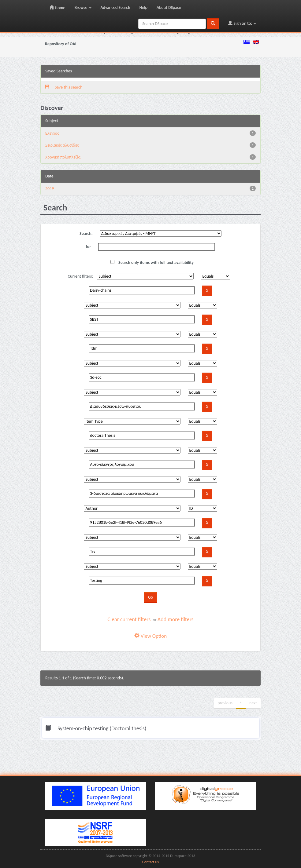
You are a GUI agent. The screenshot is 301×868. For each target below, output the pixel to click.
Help (143, 7)
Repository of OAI (61, 44)
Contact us (150, 862)
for (89, 247)
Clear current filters (129, 619)
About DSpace (169, 7)
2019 (50, 189)
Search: (86, 233)
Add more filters (176, 619)
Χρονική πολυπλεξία (63, 157)
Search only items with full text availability (152, 263)
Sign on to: (242, 23)
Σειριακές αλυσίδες (62, 145)
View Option (150, 636)
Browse (83, 7)
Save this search (64, 87)
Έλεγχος (52, 133)
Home (57, 8)
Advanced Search (115, 7)
